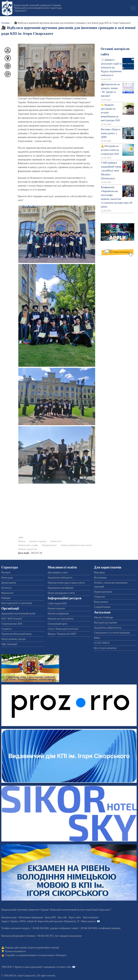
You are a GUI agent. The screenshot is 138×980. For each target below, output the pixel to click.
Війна (97, 638)
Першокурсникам (103, 592)
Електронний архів (57, 624)
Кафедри (6, 598)
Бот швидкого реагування (68, 936)
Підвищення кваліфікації (61, 588)
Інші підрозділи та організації (17, 603)
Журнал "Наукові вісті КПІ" (62, 634)
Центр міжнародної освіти (61, 593)
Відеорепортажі (49, 545)
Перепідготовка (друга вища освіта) (66, 583)
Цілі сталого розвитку (105, 648)
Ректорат (6, 572)
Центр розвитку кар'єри (13, 639)
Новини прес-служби (28, 545)
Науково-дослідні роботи (61, 619)
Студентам (99, 597)
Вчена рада (7, 578)
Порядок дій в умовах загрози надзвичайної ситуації (32, 948)
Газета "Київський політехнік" (63, 629)
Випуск (22, 541)
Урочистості (56, 541)
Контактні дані (9, 917)
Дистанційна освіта (58, 572)
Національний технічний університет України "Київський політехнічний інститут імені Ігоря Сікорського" (38, 8)
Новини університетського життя (76, 545)
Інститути (6, 588)
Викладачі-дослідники (105, 623)
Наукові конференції (58, 614)
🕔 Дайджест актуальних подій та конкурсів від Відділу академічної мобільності (111, 68)
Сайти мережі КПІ (57, 603)
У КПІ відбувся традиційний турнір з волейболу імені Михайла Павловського (111, 171)
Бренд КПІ (50, 917)
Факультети (7, 593)
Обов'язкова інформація (31, 917)
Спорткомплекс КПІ (12, 624)
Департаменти (9, 583)
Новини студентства (28, 549)
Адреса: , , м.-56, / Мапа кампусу (49, 921)
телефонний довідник (109, 928)
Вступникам (100, 578)
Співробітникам (102, 607)
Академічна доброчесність (108, 628)
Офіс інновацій (9, 644)
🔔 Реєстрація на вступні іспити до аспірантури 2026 (110, 150)
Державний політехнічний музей (18, 614)
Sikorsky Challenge (103, 617)
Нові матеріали (91, 917)
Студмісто (7, 629)
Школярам (99, 572)
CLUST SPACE (102, 643)
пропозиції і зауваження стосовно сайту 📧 (53, 967)
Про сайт (62, 917)
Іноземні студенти (38, 541)
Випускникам (101, 602)
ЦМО (21, 538)
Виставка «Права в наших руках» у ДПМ (111, 133)
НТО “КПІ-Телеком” (12, 619)
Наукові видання (56, 608)
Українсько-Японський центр (16, 634)
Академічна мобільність (60, 578)
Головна (6, 23)
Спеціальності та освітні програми (112, 633)
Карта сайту (75, 917)
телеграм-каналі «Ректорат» (52, 955)
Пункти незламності (15, 951)
